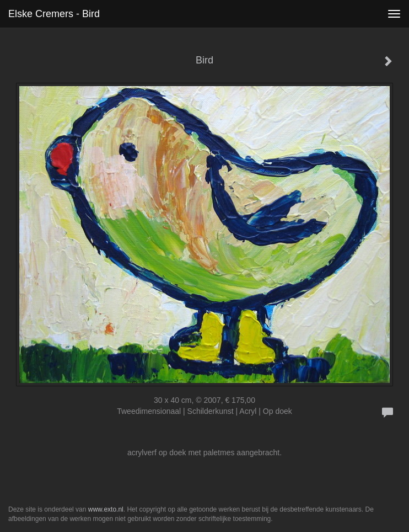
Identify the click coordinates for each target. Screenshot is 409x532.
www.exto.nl (106, 509)
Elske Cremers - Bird (54, 14)
